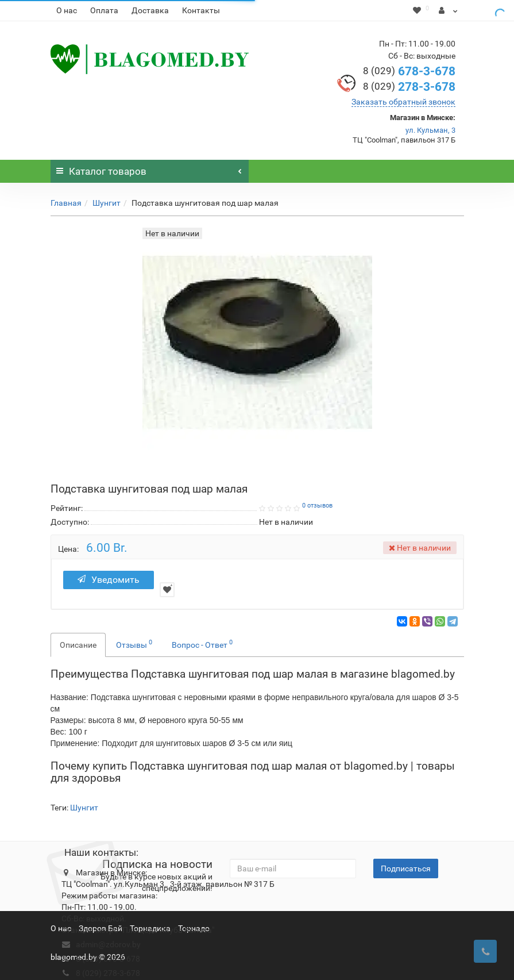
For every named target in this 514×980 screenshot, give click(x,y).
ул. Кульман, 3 (430, 130)
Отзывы (134, 644)
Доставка (150, 10)
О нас (67, 10)
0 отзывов (317, 506)
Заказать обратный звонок (403, 102)
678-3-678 (409, 71)
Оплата (104, 10)
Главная (66, 203)
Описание (78, 645)
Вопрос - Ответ (202, 644)
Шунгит (107, 203)
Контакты (201, 10)
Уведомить (109, 580)
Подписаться (406, 868)
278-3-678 (409, 87)
